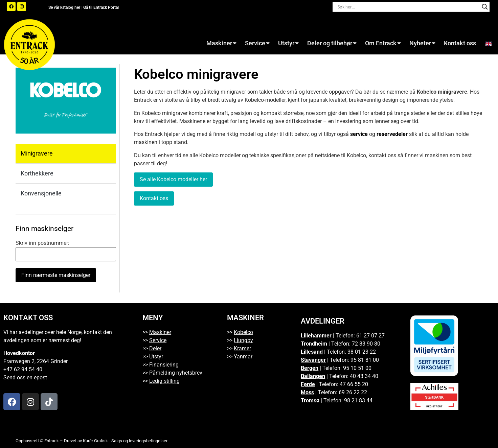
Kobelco (243, 332)
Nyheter (422, 43)
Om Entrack (383, 43)
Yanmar (243, 357)
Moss (307, 392)
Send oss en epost (25, 378)
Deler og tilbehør (332, 43)
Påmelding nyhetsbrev (176, 373)
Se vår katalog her (65, 7)
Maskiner (221, 43)
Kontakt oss (460, 43)
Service (257, 43)
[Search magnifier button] (485, 7)
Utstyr (288, 43)
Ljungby (243, 340)
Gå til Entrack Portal (101, 7)
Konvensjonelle (41, 193)
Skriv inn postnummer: (42, 243)
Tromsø (310, 400)
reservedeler (392, 134)
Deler (155, 348)
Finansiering (164, 365)
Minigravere (37, 153)
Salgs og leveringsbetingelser (139, 441)
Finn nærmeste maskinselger (56, 275)
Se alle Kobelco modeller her (173, 179)
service (359, 134)
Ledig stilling (164, 381)
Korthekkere (37, 173)
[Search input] (408, 7)
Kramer (242, 348)
